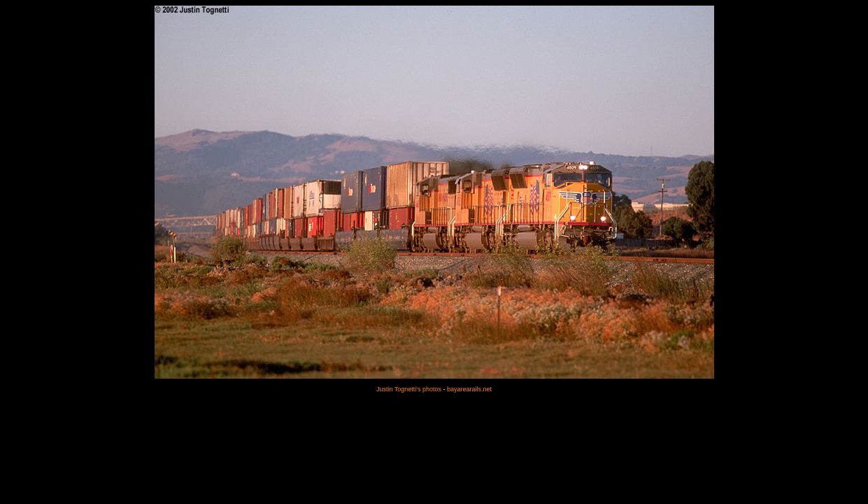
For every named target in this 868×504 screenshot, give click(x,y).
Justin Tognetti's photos (409, 389)
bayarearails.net (469, 389)
